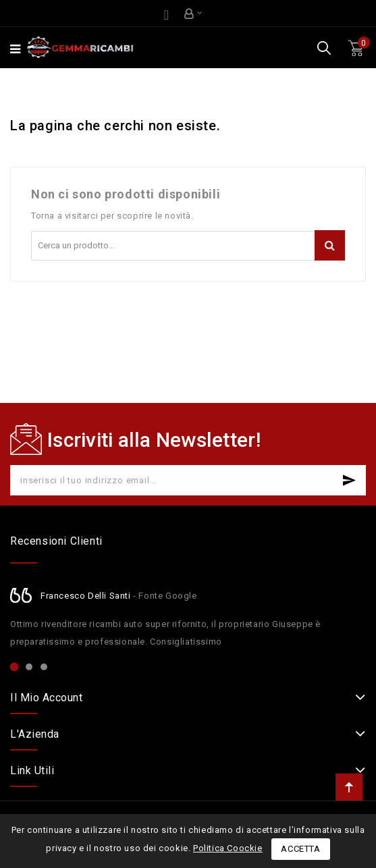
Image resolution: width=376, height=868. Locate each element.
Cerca (330, 245)
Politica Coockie (228, 848)
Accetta (300, 849)
